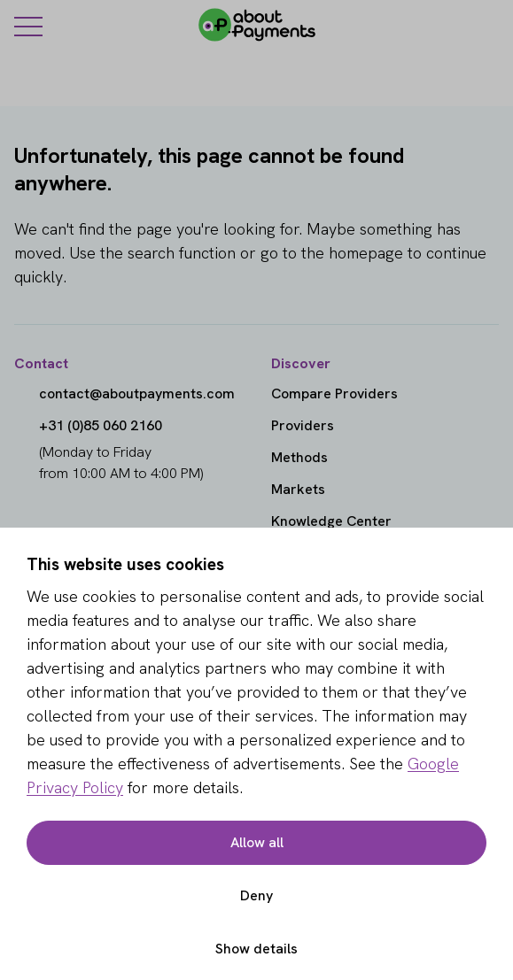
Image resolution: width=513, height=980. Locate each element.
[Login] (488, 25)
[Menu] (28, 26)
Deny (256, 895)
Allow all (257, 842)
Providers (303, 425)
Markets (298, 489)
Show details (256, 949)
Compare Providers (334, 394)
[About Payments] (257, 25)
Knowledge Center (331, 521)
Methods (299, 457)
